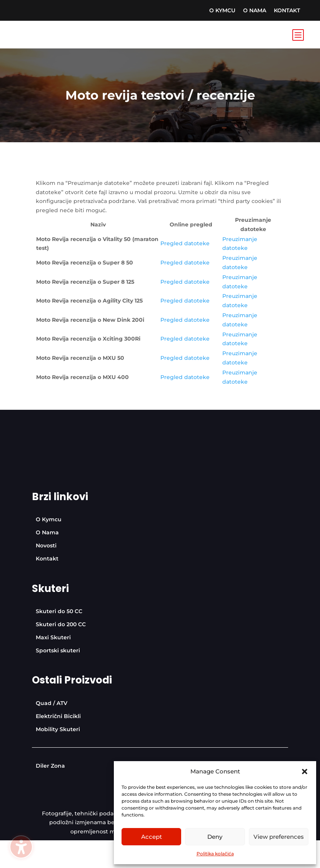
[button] (305, 772)
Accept (152, 837)
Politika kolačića (215, 854)
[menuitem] (222, 10)
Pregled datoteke (185, 243)
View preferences (279, 837)
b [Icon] (298, 35)
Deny (215, 837)
